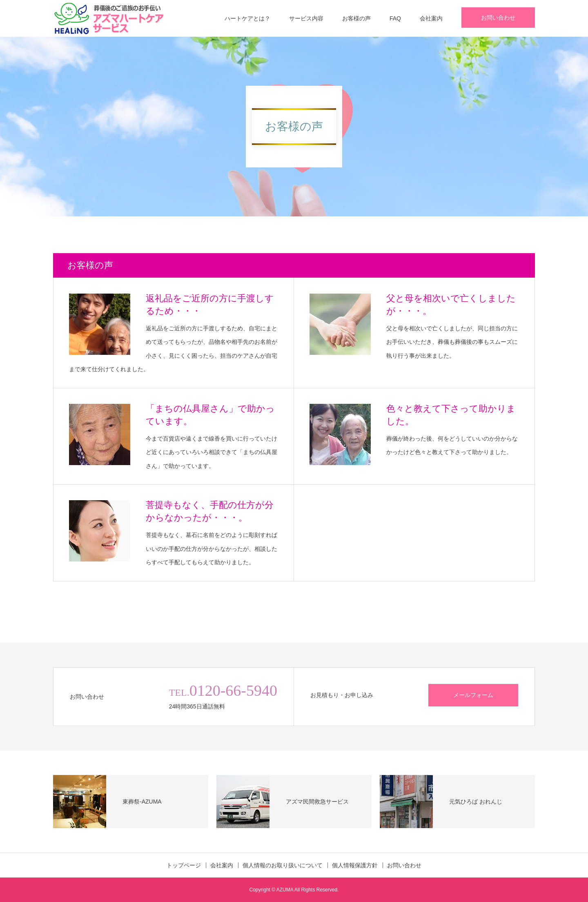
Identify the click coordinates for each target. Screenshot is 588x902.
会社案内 (431, 18)
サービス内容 (306, 18)
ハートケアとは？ (247, 18)
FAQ (395, 18)
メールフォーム (473, 695)
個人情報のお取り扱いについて (283, 865)
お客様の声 (356, 18)
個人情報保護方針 (355, 865)
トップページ (184, 865)
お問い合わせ (498, 18)
